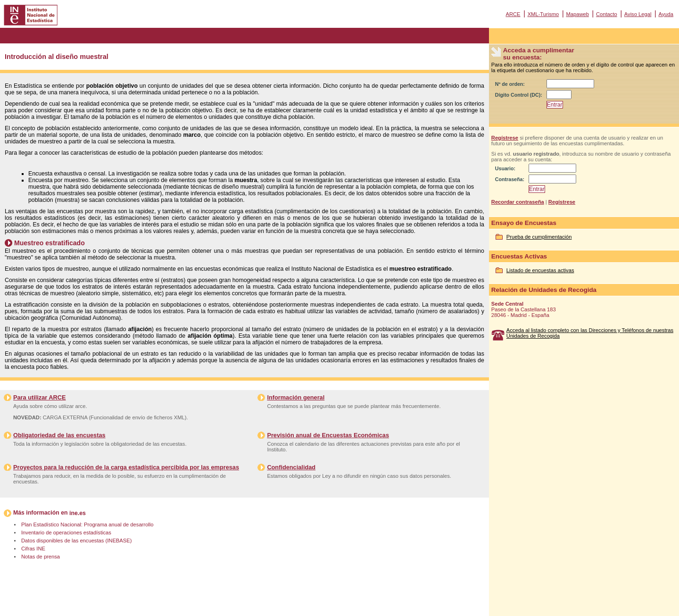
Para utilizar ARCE (39, 397)
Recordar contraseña (518, 202)
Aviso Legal (638, 14)
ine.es (78, 513)
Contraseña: (510, 179)
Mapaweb (577, 14)
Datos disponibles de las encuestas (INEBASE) (76, 541)
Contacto (607, 14)
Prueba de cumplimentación (539, 237)
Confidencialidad (291, 467)
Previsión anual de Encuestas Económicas (328, 435)
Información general (296, 397)
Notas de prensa (41, 557)
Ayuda (666, 14)
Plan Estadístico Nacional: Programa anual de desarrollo (87, 524)
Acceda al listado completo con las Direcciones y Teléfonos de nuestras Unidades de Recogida (590, 333)
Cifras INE (33, 549)
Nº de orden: (510, 84)
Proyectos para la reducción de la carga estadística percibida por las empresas (126, 467)
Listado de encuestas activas (540, 270)
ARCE (513, 14)
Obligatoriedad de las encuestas (59, 435)
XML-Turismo (543, 14)
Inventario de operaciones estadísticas (66, 533)
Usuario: (505, 168)
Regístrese (505, 138)
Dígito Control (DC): (519, 95)
